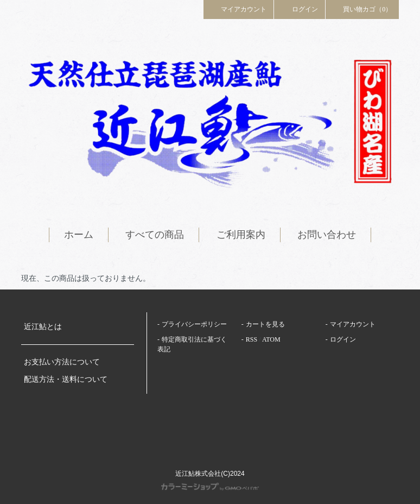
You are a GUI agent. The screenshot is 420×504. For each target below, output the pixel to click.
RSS (252, 339)
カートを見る (265, 324)
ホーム (79, 235)
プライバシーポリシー (194, 324)
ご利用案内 (241, 235)
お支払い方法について (62, 362)
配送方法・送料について (66, 379)
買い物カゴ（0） (362, 9)
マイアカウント (239, 9)
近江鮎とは (43, 327)
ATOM (271, 339)
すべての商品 (155, 235)
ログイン (300, 9)
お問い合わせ (327, 235)
